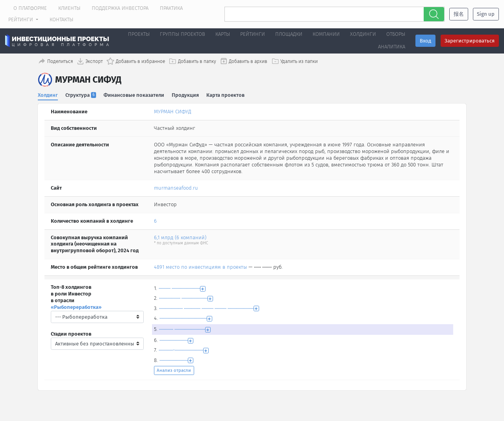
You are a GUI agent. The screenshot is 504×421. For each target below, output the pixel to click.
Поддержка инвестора (120, 8)
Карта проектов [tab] (226, 94)
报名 (459, 14)
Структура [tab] (81, 94)
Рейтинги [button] (21, 19)
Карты (223, 34)
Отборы (396, 34)
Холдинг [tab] (48, 94)
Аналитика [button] (392, 47)
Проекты (139, 34)
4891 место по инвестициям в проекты (200, 266)
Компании (326, 34)
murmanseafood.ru (176, 187)
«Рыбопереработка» (76, 306)
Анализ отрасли (174, 369)
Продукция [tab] (186, 94)
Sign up (486, 14)
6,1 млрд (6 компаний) (180, 237)
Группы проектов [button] (183, 34)
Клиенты (69, 8)
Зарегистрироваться (470, 41)
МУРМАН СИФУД (173, 111)
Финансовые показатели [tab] (134, 94)
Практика (171, 8)
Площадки (289, 34)
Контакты (61, 19)
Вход (425, 41)
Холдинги (363, 34)
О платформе (30, 8)
